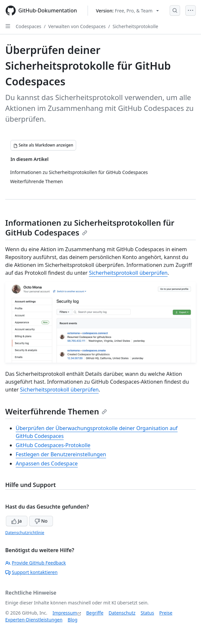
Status (147, 613)
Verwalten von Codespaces (77, 26)
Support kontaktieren (31, 572)
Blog (73, 620)
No (41, 521)
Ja (17, 521)
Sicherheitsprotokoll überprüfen (128, 273)
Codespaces (28, 26)
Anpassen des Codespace (47, 463)
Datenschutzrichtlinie (25, 533)
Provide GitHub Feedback (36, 563)
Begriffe (95, 613)
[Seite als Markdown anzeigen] (43, 145)
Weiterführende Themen (56, 411)
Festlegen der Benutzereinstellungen (61, 454)
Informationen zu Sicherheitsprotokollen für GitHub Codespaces (90, 227)
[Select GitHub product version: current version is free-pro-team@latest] (128, 11)
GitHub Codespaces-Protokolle (53, 445)
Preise (166, 613)
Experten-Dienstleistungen (34, 620)
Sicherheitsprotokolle (135, 26)
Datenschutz (122, 613)
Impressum (65, 613)
